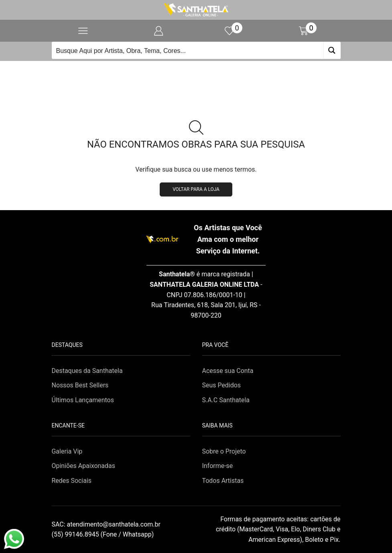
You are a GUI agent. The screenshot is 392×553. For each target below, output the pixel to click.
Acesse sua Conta (228, 371)
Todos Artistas (223, 481)
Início (183, 71)
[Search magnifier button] (332, 50)
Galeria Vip (67, 451)
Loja (205, 71)
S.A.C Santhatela (226, 400)
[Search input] (188, 50)
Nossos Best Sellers (80, 385)
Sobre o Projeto (224, 451)
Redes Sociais (72, 481)
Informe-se (218, 466)
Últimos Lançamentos (83, 400)
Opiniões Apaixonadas (83, 466)
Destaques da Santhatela (87, 371)
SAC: (107, 524)
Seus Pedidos (222, 385)
